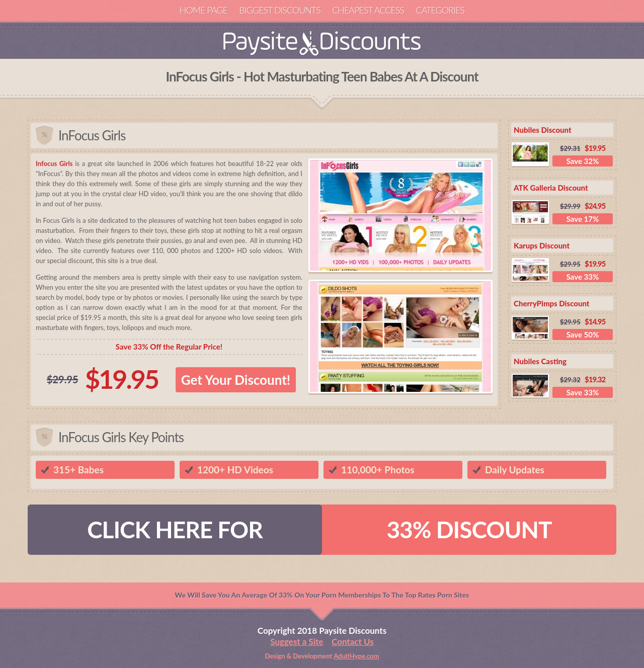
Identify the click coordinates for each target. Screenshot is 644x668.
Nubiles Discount (543, 130)
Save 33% (583, 277)
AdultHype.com (356, 656)
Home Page (204, 10)
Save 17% (583, 219)
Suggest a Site (297, 642)
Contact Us (353, 642)
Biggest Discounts (280, 10)
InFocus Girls (92, 135)
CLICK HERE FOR (175, 529)
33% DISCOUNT (469, 529)
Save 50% (583, 335)
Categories (440, 10)
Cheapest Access (368, 10)
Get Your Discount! (236, 380)
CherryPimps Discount (552, 303)
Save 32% (583, 161)
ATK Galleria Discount (551, 188)
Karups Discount (542, 245)
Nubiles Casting (540, 361)
